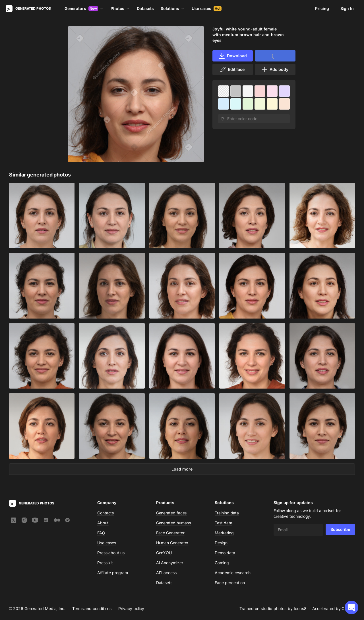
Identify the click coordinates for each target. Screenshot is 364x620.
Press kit (105, 563)
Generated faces (171, 513)
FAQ (101, 533)
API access (166, 573)
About (103, 523)
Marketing (224, 533)
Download (232, 56)
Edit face (232, 69)
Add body (275, 69)
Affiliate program (113, 573)
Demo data (225, 553)
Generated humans (174, 523)
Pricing (322, 8)
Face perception (230, 583)
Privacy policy (131, 608)
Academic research (233, 573)
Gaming (222, 563)
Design (221, 543)
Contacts (106, 513)
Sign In (347, 8)
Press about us (111, 553)
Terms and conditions (92, 608)
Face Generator (170, 533)
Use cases (207, 8)
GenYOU (164, 553)
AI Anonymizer (170, 563)
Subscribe (340, 529)
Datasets (145, 8)
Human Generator (172, 543)
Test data (223, 523)
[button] (351, 607)
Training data (227, 513)
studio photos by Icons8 (284, 608)
